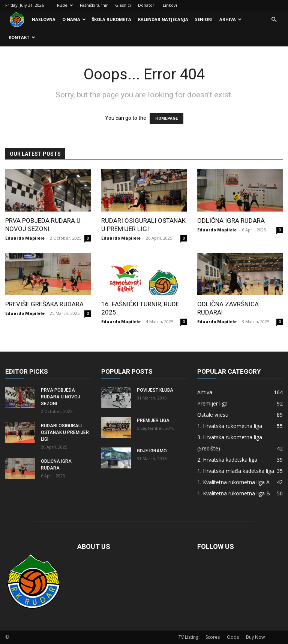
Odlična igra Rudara (231, 221)
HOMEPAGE (166, 119)
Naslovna (44, 19)
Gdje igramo (152, 451)
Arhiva (230, 19)
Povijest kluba (155, 390)
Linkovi (170, 5)
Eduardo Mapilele (25, 238)
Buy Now (255, 637)
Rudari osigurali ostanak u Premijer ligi (65, 432)
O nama (74, 19)
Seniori (204, 19)
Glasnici (123, 5)
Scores (213, 637)
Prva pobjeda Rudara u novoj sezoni (61, 397)
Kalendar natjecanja (163, 19)
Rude (65, 5)
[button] (274, 20)
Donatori (147, 5)
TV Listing (188, 637)
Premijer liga (153, 420)
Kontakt (22, 37)
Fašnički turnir (94, 5)
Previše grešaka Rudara (44, 304)
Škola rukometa (112, 19)
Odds (233, 637)
